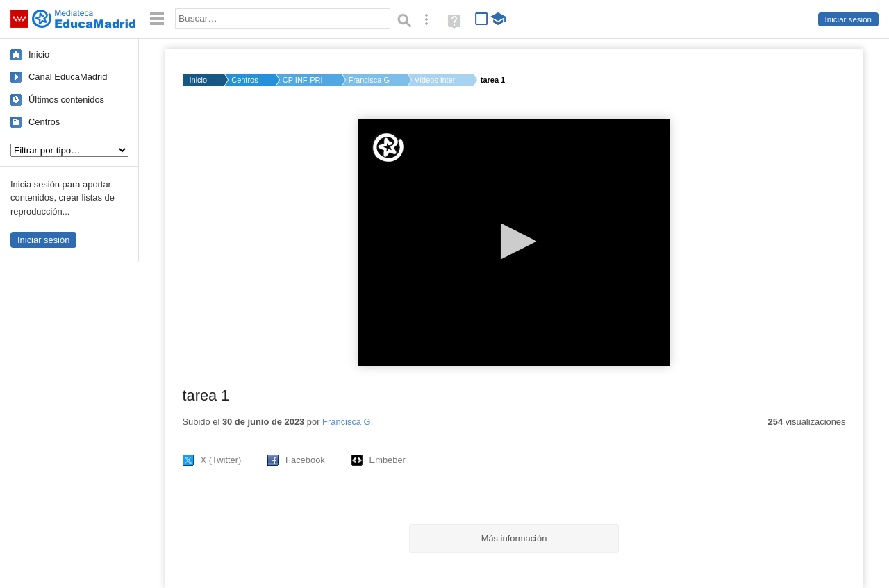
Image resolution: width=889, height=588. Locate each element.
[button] (514, 241)
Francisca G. (369, 80)
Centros (44, 122)
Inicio (39, 54)
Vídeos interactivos (435, 80)
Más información (514, 538)
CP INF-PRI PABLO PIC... (304, 80)
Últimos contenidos (66, 100)
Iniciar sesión (848, 19)
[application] (514, 242)
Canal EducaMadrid (68, 77)
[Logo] (388, 148)
